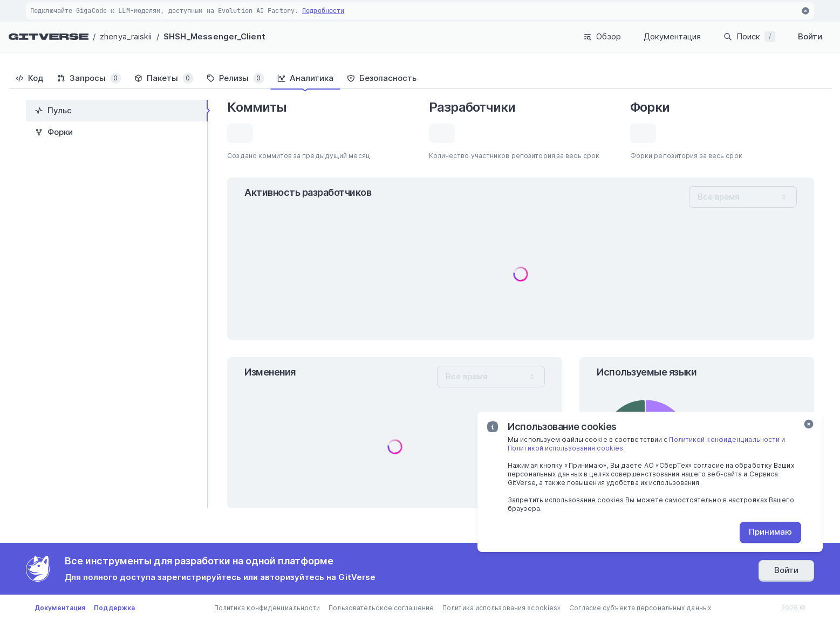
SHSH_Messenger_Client (214, 36)
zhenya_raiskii (126, 36)
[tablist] (420, 78)
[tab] (29, 78)
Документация (672, 36)
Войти (810, 36)
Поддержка (114, 608)
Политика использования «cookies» (501, 608)
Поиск (749, 37)
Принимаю (770, 532)
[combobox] (743, 197)
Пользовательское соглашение (381, 608)
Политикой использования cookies (565, 448)
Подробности (323, 11)
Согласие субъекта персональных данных (640, 608)
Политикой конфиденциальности (724, 439)
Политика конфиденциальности (267, 608)
